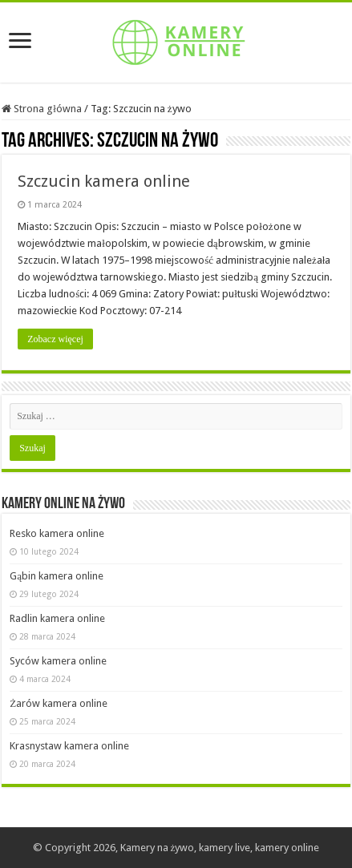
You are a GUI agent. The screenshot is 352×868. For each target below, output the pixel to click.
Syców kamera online (58, 661)
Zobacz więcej (55, 339)
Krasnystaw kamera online (69, 746)
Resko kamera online (57, 533)
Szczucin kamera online (104, 181)
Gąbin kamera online (57, 576)
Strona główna (42, 109)
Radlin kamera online (57, 618)
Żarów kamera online (59, 703)
